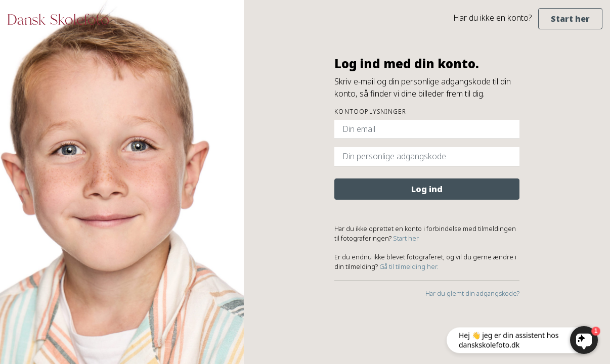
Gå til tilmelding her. (409, 266)
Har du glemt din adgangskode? (472, 293)
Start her (570, 19)
